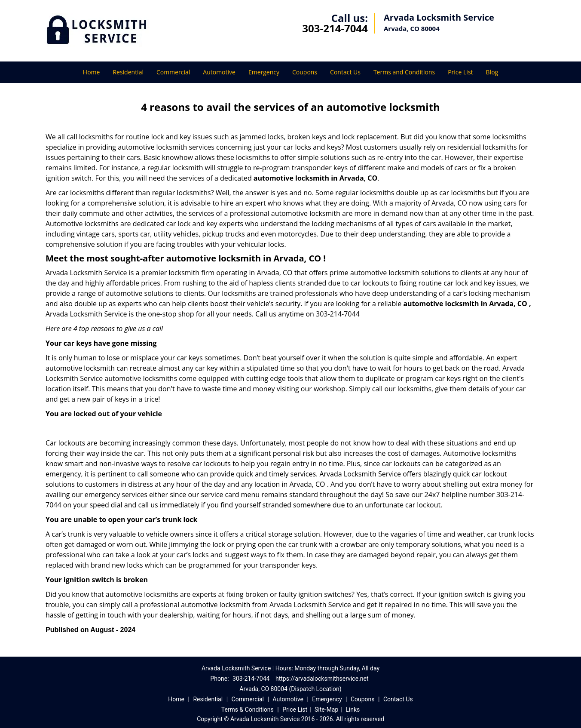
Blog (492, 72)
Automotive (219, 72)
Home (92, 72)
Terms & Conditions (248, 710)
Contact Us (345, 72)
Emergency (264, 72)
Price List (460, 72)
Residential (128, 72)
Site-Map (326, 710)
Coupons (305, 72)
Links (353, 710)
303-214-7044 (335, 28)
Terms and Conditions (404, 72)
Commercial (173, 72)
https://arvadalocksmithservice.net (322, 679)
